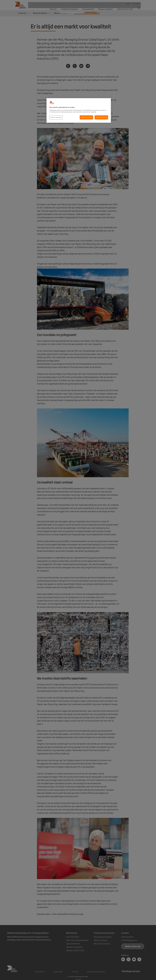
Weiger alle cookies (86, 117)
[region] (79, 110)
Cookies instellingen (56, 117)
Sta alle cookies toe (101, 117)
